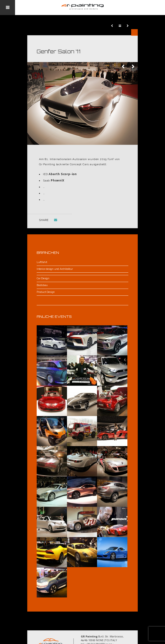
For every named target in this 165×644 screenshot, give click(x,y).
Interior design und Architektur (55, 269)
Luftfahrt (42, 262)
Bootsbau (42, 285)
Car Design (43, 278)
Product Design (46, 292)
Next (133, 67)
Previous (124, 67)
